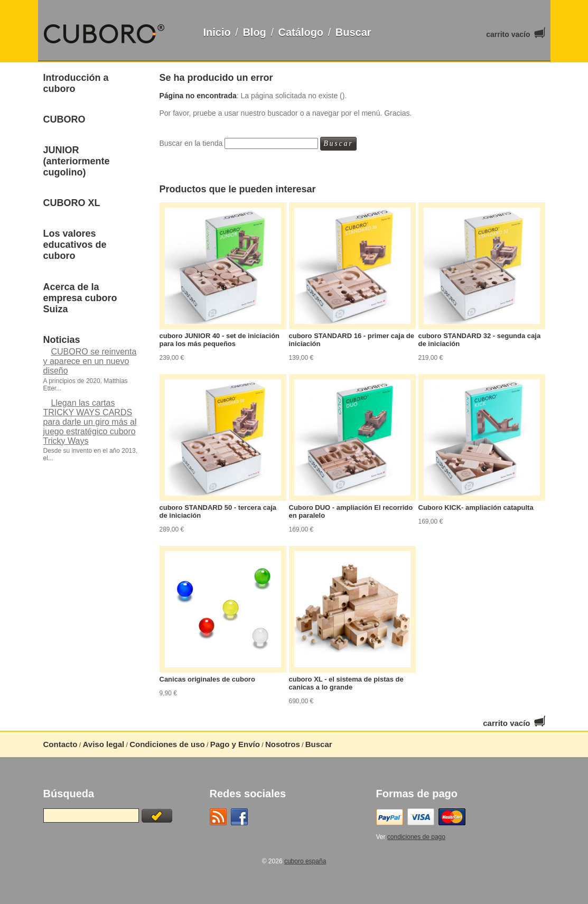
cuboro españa (305, 861)
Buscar (353, 32)
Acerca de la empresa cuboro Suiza (80, 298)
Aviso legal (104, 744)
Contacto (60, 744)
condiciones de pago (416, 837)
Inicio (217, 32)
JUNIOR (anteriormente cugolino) (77, 161)
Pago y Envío (235, 744)
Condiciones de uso (167, 744)
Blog (254, 32)
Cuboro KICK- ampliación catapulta (476, 507)
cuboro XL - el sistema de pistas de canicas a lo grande (346, 683)
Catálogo (301, 32)
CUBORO (64, 119)
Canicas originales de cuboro (207, 679)
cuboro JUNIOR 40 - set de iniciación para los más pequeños (220, 340)
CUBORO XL (72, 203)
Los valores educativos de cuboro (75, 245)
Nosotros (283, 744)
